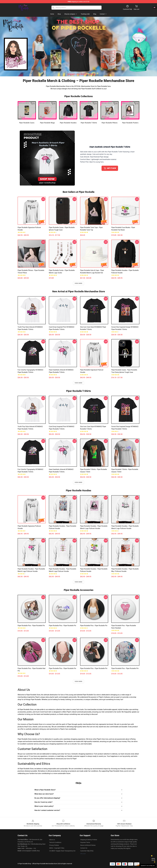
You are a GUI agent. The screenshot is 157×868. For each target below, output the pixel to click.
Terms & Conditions (55, 842)
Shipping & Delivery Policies (89, 840)
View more (79, 283)
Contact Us (84, 848)
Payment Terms (85, 842)
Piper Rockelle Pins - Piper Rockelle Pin (31, 626)
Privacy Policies (54, 845)
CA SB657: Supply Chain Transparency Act (62, 851)
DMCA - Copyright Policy (57, 848)
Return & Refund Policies (88, 845)
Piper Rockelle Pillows (110, 123)
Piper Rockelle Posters (130, 123)
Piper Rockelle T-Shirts (89, 123)
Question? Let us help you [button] (148, 866)
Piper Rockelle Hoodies (68, 123)
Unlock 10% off (153, 859)
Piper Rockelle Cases (27, 123)
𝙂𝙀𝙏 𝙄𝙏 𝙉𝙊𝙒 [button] (110, 168)
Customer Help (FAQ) (87, 851)
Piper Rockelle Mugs (47, 123)
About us (52, 840)
